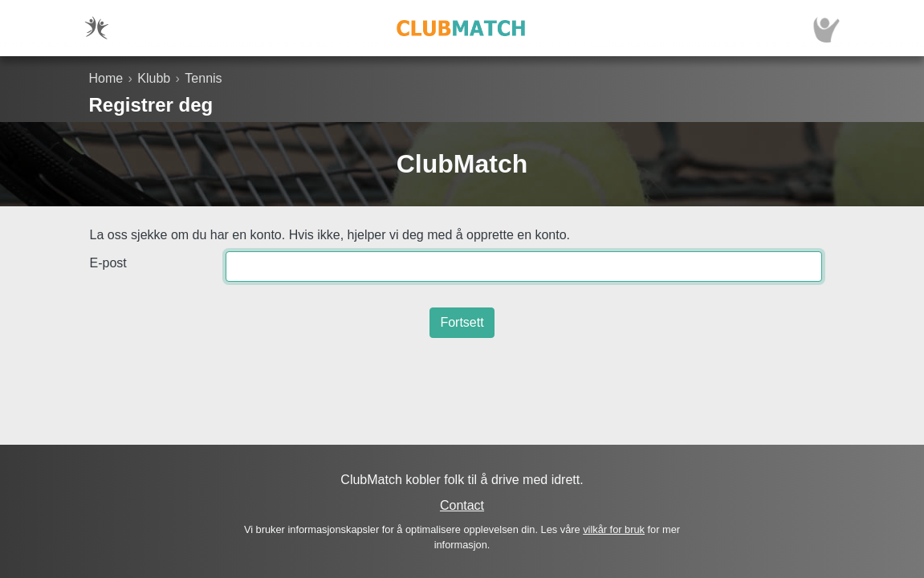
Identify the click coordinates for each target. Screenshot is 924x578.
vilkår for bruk (614, 529)
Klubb (154, 78)
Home (106, 78)
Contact (462, 505)
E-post (108, 263)
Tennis (203, 78)
